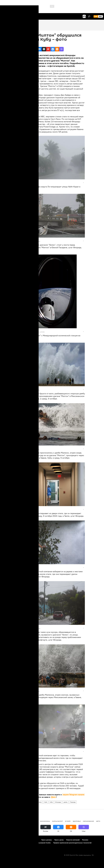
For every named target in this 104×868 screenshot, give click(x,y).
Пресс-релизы (47, 840)
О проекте (6, 840)
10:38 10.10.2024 (25, 44)
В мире (28, 802)
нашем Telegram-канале (73, 795)
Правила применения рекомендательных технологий (72, 843)
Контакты (35, 840)
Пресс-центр (59, 840)
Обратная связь (8, 846)
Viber (24, 797)
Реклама (85, 840)
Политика (34, 821)
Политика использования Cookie (39, 843)
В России (24, 821)
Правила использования (21, 840)
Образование (88, 821)
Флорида (58, 802)
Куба (51, 802)
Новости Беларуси (10, 821)
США (46, 802)
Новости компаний (73, 840)
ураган (65, 802)
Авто (98, 821)
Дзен (53, 797)
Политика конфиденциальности (14, 843)
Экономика (45, 821)
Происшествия (37, 802)
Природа (73, 802)
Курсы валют (57, 821)
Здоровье (77, 821)
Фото (22, 802)
